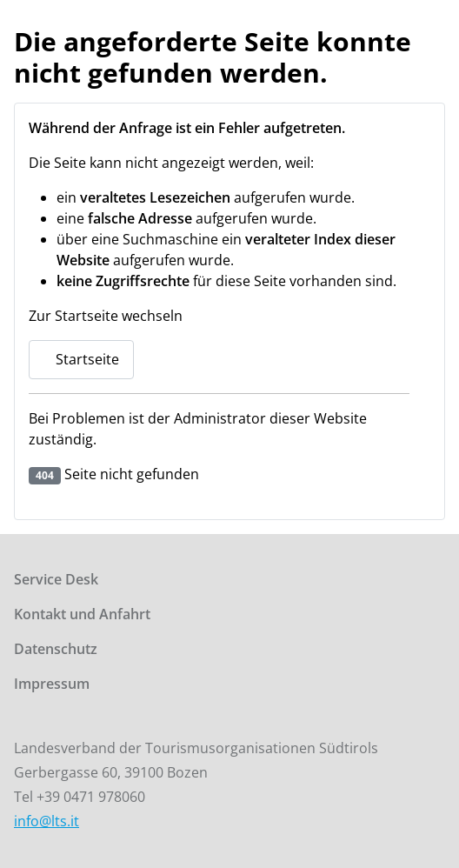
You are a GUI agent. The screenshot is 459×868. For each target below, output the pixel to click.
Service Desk (56, 579)
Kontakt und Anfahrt (82, 614)
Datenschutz (56, 649)
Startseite (81, 359)
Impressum (52, 684)
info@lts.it (47, 821)
